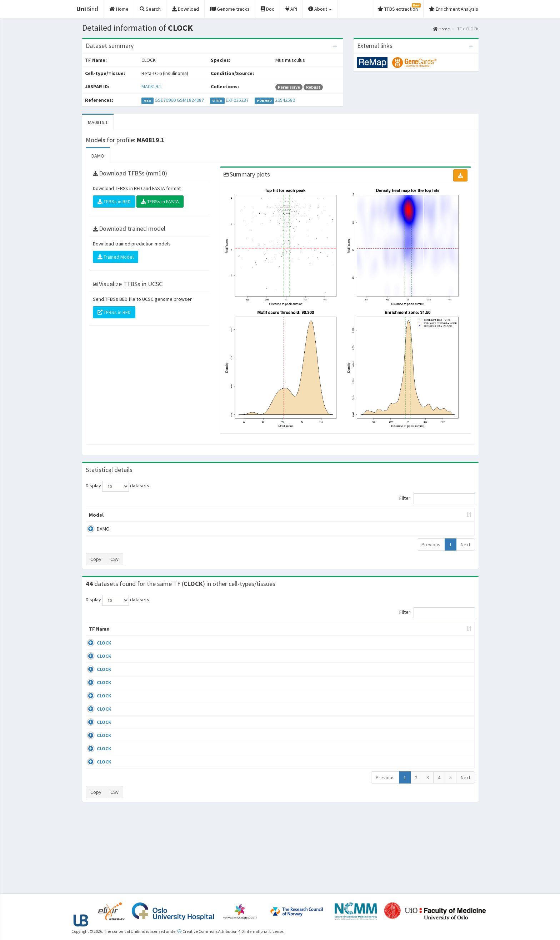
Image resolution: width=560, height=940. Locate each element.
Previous (431, 544)
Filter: (437, 499)
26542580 (285, 100)
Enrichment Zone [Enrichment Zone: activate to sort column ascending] (238, 515)
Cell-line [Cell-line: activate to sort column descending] (130, 636)
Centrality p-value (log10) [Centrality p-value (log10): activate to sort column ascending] (415, 515)
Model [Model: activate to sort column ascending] (96, 515)
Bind (87, 9)
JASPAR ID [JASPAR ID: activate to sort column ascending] (451, 632)
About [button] (320, 9)
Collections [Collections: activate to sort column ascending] (332, 636)
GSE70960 (165, 100)
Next (466, 544)
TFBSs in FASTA (160, 202)
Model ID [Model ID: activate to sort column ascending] (185, 515)
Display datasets (117, 486)
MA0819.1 (151, 86)
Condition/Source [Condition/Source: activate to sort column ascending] (214, 636)
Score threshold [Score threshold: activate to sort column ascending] (339, 515)
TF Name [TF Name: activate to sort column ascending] (96, 632)
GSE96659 (414, 691)
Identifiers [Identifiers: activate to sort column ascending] (416, 636)
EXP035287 (237, 100)
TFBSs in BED (114, 202)
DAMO (98, 156)
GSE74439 (414, 650)
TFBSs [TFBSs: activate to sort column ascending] (292, 515)
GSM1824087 (190, 100)
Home (441, 29)
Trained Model (116, 257)
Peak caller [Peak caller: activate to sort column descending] (138, 515)
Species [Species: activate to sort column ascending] (378, 636)
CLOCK (96, 650)
